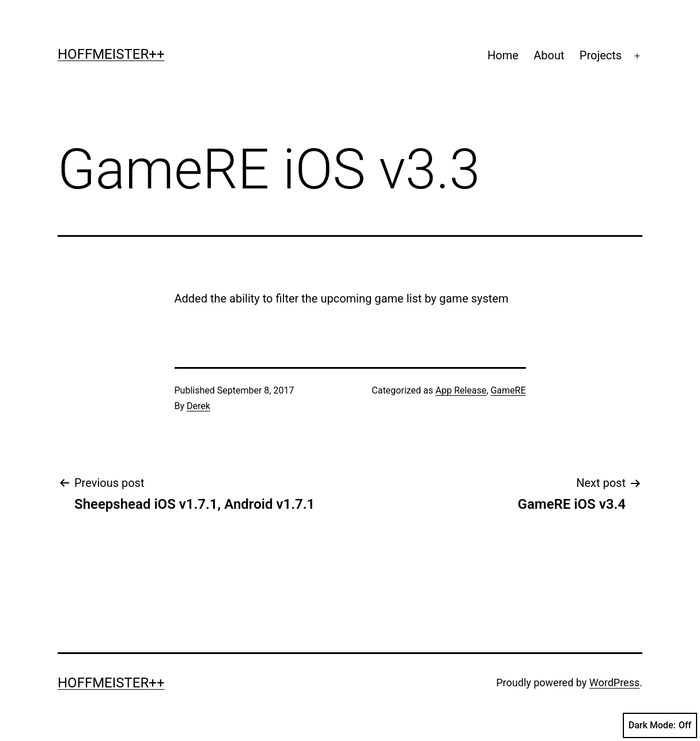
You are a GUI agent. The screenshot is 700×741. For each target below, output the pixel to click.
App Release (461, 390)
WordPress (614, 683)
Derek (198, 406)
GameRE (508, 390)
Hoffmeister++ (111, 54)
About (549, 55)
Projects (601, 55)
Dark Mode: (660, 725)
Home (503, 55)
